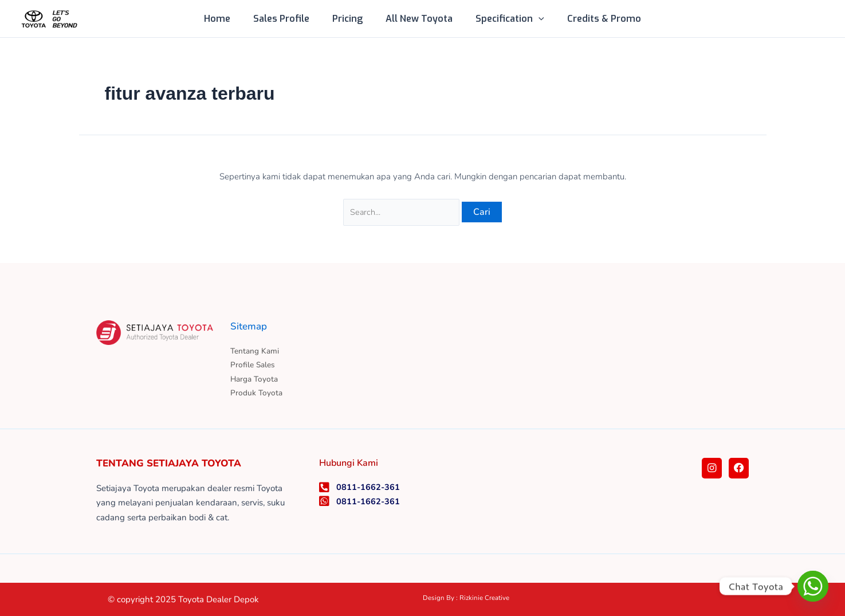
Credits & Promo (593, 19)
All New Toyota (417, 19)
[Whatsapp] (813, 586)
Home (229, 19)
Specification (503, 19)
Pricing (350, 19)
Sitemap (250, 324)
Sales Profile (288, 19)
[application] (532, 19)
